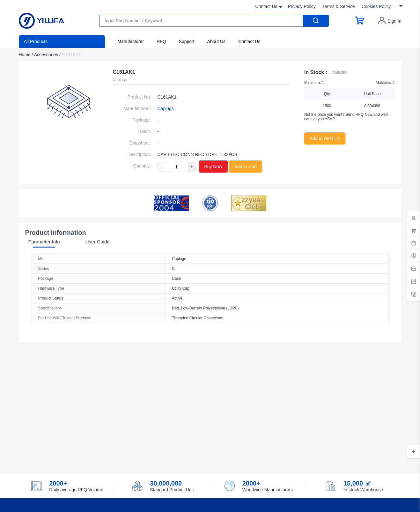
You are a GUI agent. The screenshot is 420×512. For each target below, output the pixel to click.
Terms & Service (339, 6)
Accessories (47, 55)
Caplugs (166, 108)
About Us (217, 41)
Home (26, 55)
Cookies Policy (376, 6)
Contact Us (249, 41)
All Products (36, 41)
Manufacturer (131, 41)
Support (187, 41)
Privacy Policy (302, 6)
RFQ (161, 41)
